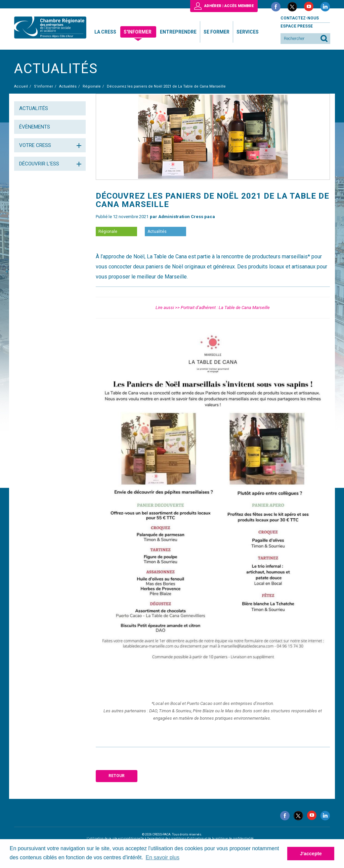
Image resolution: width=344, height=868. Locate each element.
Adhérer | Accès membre (229, 6)
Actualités (34, 108)
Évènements (35, 127)
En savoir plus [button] (163, 857)
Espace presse (297, 26)
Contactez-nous (300, 18)
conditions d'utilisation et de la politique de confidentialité (212, 838)
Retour (117, 776)
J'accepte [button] (311, 854)
